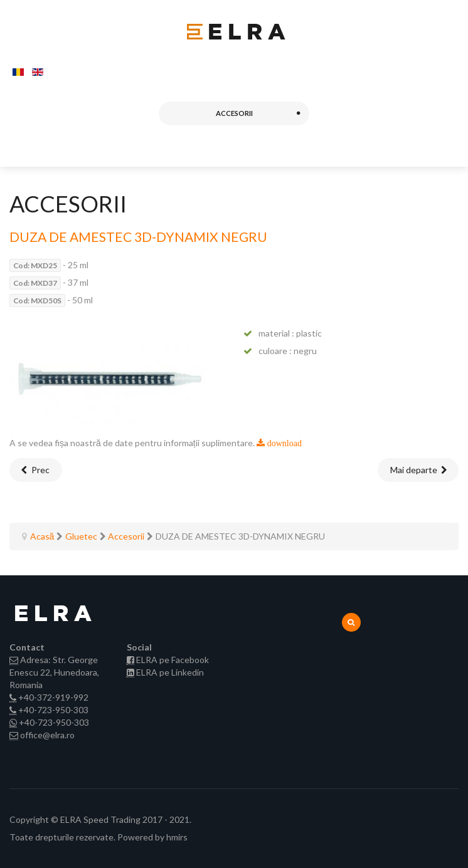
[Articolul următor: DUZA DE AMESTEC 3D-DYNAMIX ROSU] (418, 470)
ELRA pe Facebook (173, 660)
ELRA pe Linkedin (170, 672)
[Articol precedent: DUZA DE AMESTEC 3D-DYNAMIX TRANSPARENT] (36, 470)
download (283, 443)
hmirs (177, 837)
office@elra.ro (47, 735)
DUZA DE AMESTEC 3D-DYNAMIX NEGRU (138, 237)
